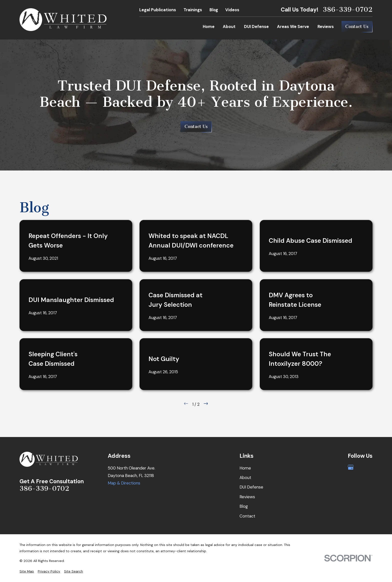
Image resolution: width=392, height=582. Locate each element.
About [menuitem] (229, 26)
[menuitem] (27, 571)
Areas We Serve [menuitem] (293, 26)
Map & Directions (124, 483)
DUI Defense (251, 487)
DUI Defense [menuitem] (256, 26)
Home (245, 468)
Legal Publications (158, 10)
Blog (214, 10)
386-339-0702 (348, 10)
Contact (247, 516)
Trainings (193, 10)
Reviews (247, 497)
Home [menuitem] (209, 26)
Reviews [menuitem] (326, 26)
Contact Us (357, 26)
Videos (232, 10)
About (245, 477)
